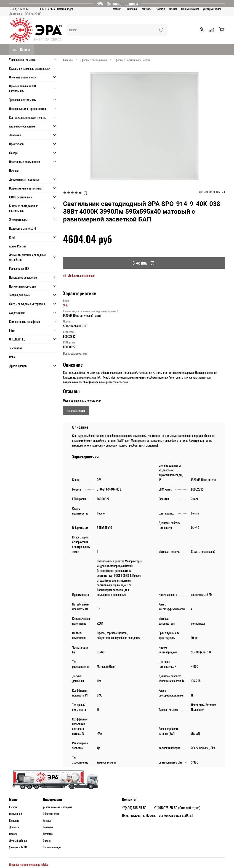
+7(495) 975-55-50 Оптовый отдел (55, 9)
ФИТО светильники (21, 197)
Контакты (147, 9)
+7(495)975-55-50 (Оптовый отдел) (177, 808)
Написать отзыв (76, 410)
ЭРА (65, 305)
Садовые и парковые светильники (30, 68)
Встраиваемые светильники (26, 188)
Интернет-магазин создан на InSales (29, 864)
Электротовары (18, 219)
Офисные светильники (93, 60)
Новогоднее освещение (23, 277)
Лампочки (15, 135)
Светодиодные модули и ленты (28, 117)
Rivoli (12, 237)
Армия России (17, 246)
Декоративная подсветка (24, 179)
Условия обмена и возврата (57, 807)
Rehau (13, 357)
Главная (68, 60)
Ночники (14, 170)
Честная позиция (52, 847)
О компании (131, 9)
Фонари (14, 153)
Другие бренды (18, 366)
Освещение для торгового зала (28, 108)
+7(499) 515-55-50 (19, 9)
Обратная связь (51, 814)
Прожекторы (17, 144)
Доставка (160, 9)
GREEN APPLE (17, 339)
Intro (12, 330)
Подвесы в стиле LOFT (23, 228)
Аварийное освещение (22, 126)
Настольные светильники (24, 162)
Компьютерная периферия (24, 321)
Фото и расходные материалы (27, 304)
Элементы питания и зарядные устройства (27, 257)
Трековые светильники (23, 100)
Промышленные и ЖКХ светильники (23, 88)
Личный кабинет (190, 9)
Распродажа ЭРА (19, 268)
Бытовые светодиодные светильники (24, 208)
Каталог (117, 9)
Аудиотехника (17, 313)
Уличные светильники (22, 59)
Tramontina (16, 348)
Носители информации (23, 286)
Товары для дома (19, 295)
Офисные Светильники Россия (132, 60)
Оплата (173, 9)
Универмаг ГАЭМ (212, 9)
